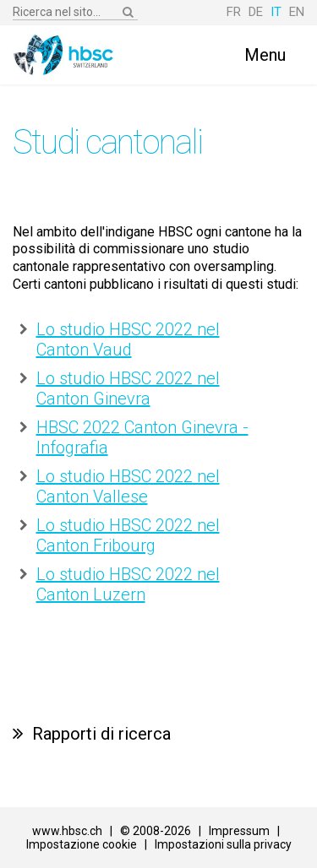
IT (276, 12)
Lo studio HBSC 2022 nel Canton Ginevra (128, 388)
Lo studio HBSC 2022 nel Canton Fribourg (128, 535)
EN (297, 12)
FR (234, 12)
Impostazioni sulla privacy (223, 844)
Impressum (239, 831)
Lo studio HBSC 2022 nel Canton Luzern (128, 584)
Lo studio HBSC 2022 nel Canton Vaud (128, 339)
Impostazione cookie (82, 844)
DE (256, 12)
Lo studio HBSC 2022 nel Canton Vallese (128, 486)
